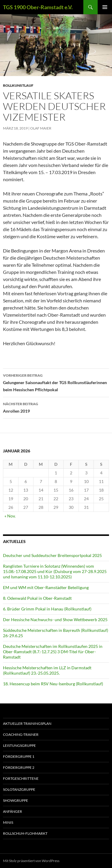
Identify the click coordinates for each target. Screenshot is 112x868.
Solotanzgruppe (19, 789)
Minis (8, 822)
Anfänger (13, 811)
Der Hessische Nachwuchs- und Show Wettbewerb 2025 (55, 620)
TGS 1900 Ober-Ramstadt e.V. (38, 7)
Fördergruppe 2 (19, 767)
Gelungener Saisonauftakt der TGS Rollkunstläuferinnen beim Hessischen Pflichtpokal (56, 382)
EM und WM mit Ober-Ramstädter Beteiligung (46, 587)
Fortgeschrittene (21, 778)
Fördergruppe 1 (19, 756)
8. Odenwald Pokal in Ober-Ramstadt (37, 598)
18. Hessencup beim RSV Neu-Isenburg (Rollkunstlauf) (53, 684)
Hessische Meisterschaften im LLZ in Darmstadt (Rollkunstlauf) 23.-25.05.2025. (47, 670)
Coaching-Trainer (21, 734)
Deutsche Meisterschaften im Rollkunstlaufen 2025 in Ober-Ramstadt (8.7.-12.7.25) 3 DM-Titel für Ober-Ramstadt (53, 652)
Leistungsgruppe (19, 745)
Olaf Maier (41, 128)
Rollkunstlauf (18, 85)
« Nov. (10, 516)
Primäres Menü (105, 7)
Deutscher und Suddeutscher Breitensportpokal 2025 (52, 555)
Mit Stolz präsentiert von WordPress (31, 861)
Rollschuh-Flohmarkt (25, 833)
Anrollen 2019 (56, 407)
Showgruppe (16, 800)
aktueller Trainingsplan (27, 723)
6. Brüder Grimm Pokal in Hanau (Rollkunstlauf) (47, 609)
